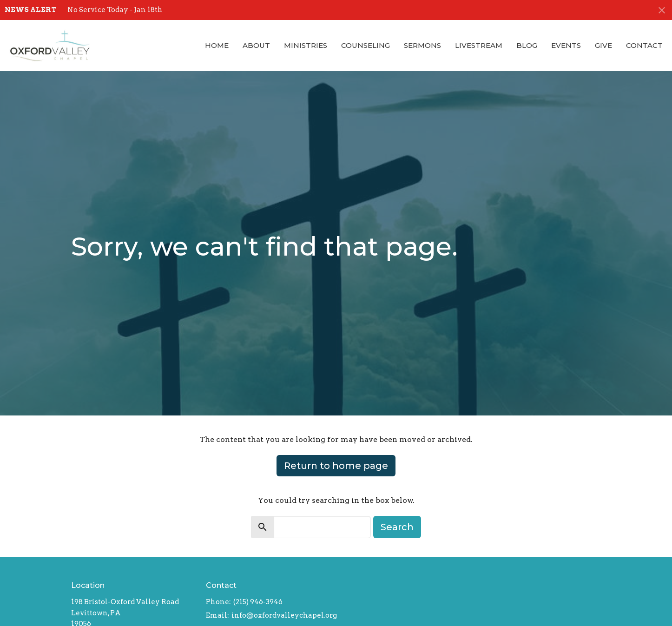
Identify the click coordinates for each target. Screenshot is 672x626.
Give (603, 45)
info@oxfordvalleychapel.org (284, 615)
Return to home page (336, 466)
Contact (644, 45)
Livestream (479, 45)
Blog (527, 45)
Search (397, 527)
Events (566, 45)
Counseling (366, 45)
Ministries (306, 45)
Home (217, 45)
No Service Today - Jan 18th (115, 10)
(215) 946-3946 (258, 602)
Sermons (422, 45)
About (256, 45)
